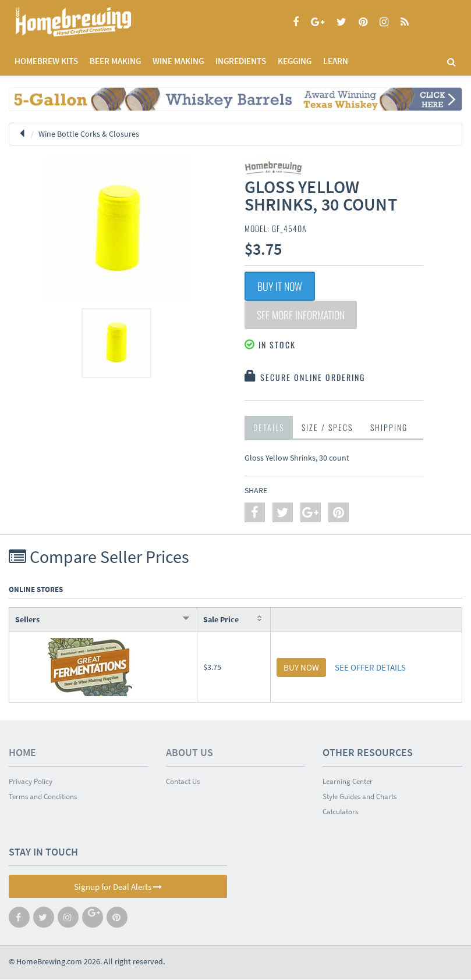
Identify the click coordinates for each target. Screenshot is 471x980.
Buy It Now (280, 286)
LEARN (336, 61)
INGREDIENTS (241, 61)
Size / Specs (327, 428)
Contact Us (183, 782)
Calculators (340, 812)
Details (269, 428)
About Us (190, 753)
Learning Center (348, 782)
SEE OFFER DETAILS (370, 668)
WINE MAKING (178, 61)
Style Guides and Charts (360, 797)
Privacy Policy (31, 782)
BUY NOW (301, 668)
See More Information (302, 315)
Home (22, 753)
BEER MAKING (115, 61)
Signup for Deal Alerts (118, 887)
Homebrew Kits (46, 61)
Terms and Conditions (43, 797)
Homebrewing (90, 22)
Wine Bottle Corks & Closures (89, 134)
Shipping (389, 428)
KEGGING (295, 61)
